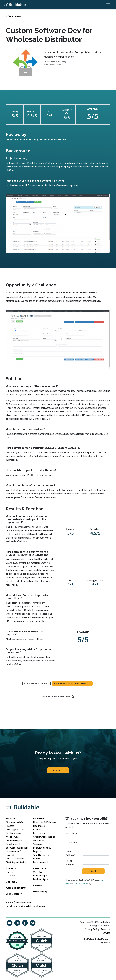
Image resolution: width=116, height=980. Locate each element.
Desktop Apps (13, 833)
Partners (10, 875)
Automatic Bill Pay (16, 888)
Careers (10, 872)
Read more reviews (36, 683)
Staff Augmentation (16, 862)
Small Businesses (42, 855)
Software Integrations (17, 848)
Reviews (38, 885)
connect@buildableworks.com (29, 906)
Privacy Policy (92, 929)
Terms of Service (80, 884)
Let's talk (60, 770)
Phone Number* (70, 862)
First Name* (72, 833)
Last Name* (72, 842)
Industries (39, 818)
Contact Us (12, 882)
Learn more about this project (72, 683)
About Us (11, 868)
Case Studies (40, 868)
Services (11, 818)
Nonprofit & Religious (44, 822)
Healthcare (39, 826)
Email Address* (70, 853)
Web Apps (39, 872)
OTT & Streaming (15, 858)
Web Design (14, 894)
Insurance (38, 829)
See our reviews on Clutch (58, 696)
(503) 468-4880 (22, 902)
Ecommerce (39, 833)
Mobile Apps (13, 837)
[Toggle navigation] (108, 5)
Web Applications (15, 829)
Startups (37, 844)
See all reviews (13, 16)
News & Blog (40, 891)
